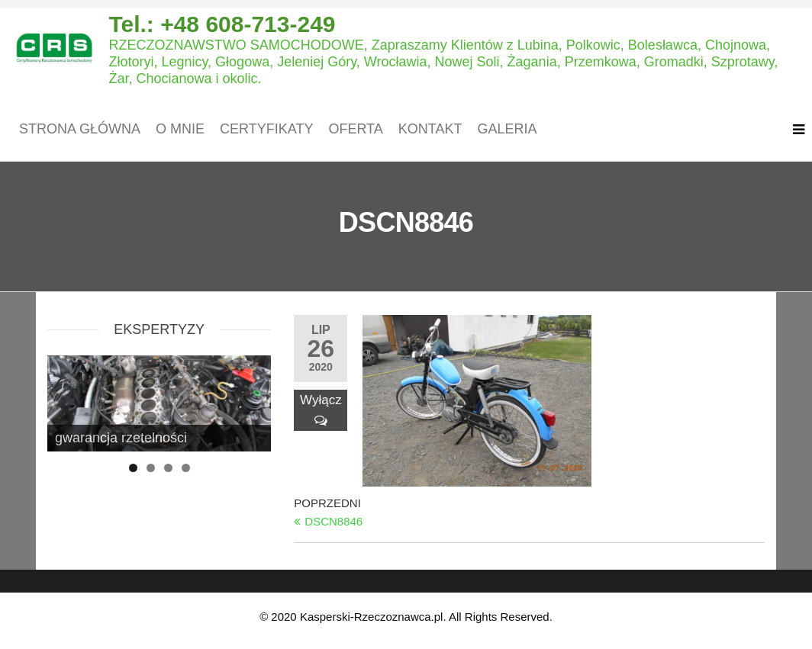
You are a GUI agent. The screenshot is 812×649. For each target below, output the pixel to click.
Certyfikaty (266, 129)
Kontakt (430, 129)
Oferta (355, 129)
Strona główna (80, 129)
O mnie (180, 129)
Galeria (507, 129)
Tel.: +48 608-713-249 (222, 24)
